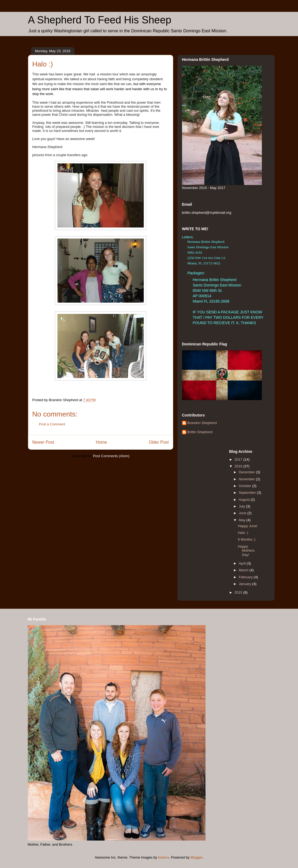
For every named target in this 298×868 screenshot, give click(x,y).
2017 (239, 459)
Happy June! (248, 526)
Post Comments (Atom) (111, 456)
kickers (163, 857)
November (247, 479)
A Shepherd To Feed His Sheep (100, 20)
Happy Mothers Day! (246, 551)
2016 (239, 466)
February (246, 577)
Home (101, 442)
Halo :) (243, 533)
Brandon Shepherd (202, 423)
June (243, 513)
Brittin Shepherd (200, 432)
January (245, 584)
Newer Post (43, 442)
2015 (239, 592)
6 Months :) (247, 539)
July (242, 506)
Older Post (159, 442)
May (242, 520)
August (245, 500)
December (247, 472)
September (248, 493)
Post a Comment (52, 424)
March (244, 570)
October (245, 486)
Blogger (196, 857)
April (243, 563)
